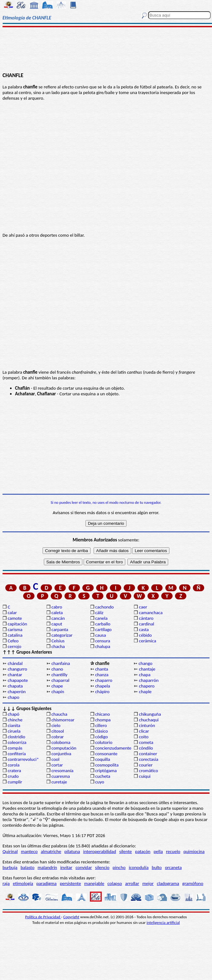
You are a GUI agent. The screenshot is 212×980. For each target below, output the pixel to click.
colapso (115, 883)
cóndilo (146, 748)
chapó (13, 714)
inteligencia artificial (163, 922)
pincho (119, 867)
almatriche (51, 851)
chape (57, 686)
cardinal (147, 624)
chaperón (17, 692)
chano (57, 669)
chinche (15, 720)
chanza (102, 675)
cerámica (148, 641)
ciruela (14, 731)
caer (143, 607)
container (148, 754)
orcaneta (173, 867)
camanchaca (151, 613)
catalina (15, 635)
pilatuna (72, 851)
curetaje (59, 782)
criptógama (106, 771)
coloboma (61, 742)
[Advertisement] (106, 49)
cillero (101, 725)
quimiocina (194, 851)
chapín (58, 692)
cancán (58, 618)
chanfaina (61, 663)
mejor (148, 883)
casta (144, 630)
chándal (15, 663)
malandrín (47, 867)
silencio (102, 867)
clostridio (16, 737)
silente (126, 851)
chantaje (147, 669)
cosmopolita (107, 765)
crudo (13, 776)
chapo (13, 697)
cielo (56, 725)
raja (6, 883)
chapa (145, 675)
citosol (58, 731)
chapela (103, 686)
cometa (146, 742)
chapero (147, 686)
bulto (157, 867)
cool (55, 759)
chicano (103, 714)
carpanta (60, 630)
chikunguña (150, 714)
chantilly (59, 675)
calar (12, 613)
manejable (94, 883)
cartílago (103, 630)
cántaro (146, 618)
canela (101, 618)
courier (146, 765)
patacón (143, 851)
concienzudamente (113, 748)
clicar (144, 731)
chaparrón (149, 680)
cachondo (104, 607)
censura (103, 641)
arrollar (132, 883)
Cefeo (13, 641)
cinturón (147, 725)
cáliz (99, 613)
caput (57, 624)
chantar (15, 675)
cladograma (168, 883)
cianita (14, 725)
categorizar (62, 635)
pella (158, 851)
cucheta (103, 776)
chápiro (102, 692)
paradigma (47, 883)
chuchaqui (149, 720)
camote (15, 618)
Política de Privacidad (43, 917)
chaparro (104, 680)
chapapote (18, 680)
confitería (17, 754)
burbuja (10, 867)
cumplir (15, 782)
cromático (149, 771)
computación (64, 748)
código (101, 737)
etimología (23, 883)
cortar (57, 765)
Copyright (71, 917)
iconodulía (139, 867)
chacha (58, 646)
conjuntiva (61, 754)
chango (145, 663)
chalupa (103, 646)
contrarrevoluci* (23, 759)
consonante (106, 754)
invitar (66, 867)
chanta (102, 669)
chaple (145, 692)
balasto (28, 867)
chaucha (59, 714)
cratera (14, 771)
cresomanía (62, 771)
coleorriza (17, 742)
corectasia (149, 759)
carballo (103, 624)
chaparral (60, 680)
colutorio (104, 742)
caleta (57, 613)
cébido (145, 635)
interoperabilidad (100, 851)
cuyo (100, 782)
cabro (57, 607)
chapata (15, 686)
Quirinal (10, 851)
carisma (15, 630)
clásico (101, 731)
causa (101, 635)
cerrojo (14, 646)
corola (13, 765)
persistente (70, 883)
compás (15, 748)
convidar (84, 867)
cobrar (57, 737)
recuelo (173, 851)
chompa (103, 720)
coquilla (103, 759)
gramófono (193, 883)
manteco (29, 851)
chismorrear (63, 720)
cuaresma (61, 776)
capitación (17, 624)
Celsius (58, 641)
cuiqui (145, 776)
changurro (17, 669)
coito (144, 737)
